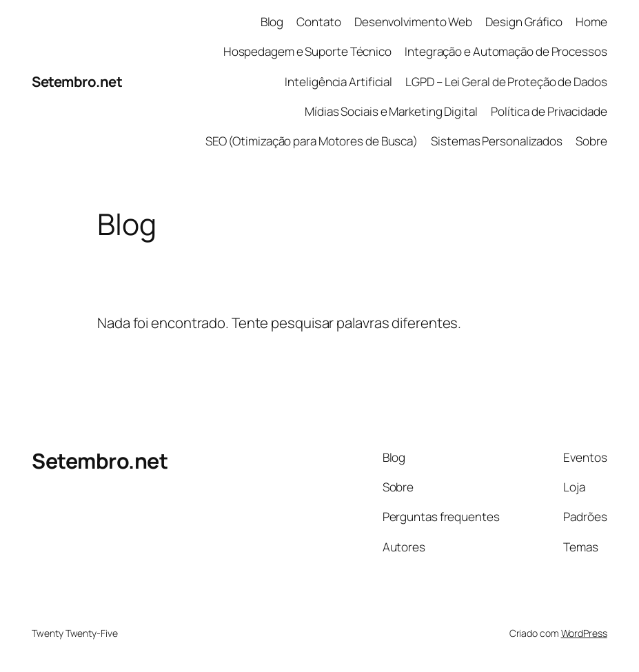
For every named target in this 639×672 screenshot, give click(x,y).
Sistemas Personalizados (497, 141)
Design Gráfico (524, 22)
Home (591, 22)
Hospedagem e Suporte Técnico (307, 51)
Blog (272, 22)
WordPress (584, 633)
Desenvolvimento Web (413, 22)
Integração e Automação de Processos (506, 51)
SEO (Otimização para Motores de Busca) (312, 141)
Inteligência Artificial (338, 82)
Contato (318, 22)
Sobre (591, 141)
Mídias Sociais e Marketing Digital (391, 111)
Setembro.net (77, 81)
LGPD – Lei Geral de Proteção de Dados (506, 82)
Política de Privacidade (549, 111)
